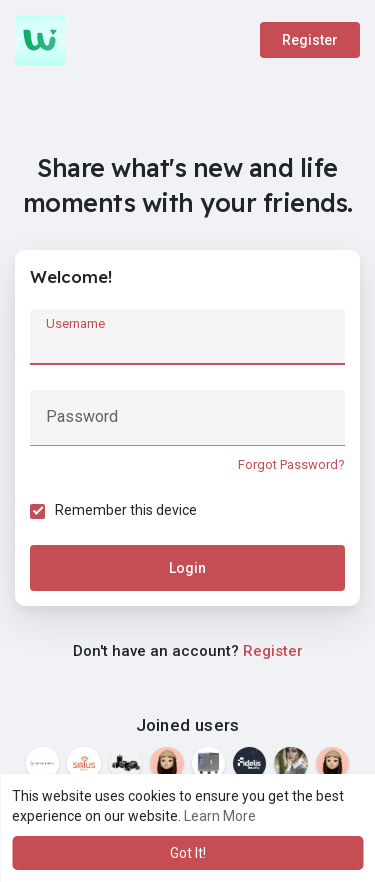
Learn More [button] (220, 816)
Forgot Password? (291, 464)
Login (187, 568)
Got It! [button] (188, 853)
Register (310, 40)
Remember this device (126, 510)
